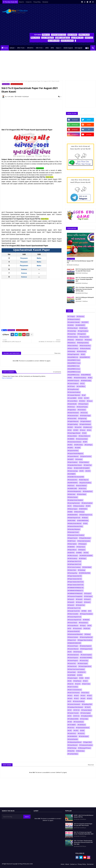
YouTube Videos (73, 754)
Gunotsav (80, 459)
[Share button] (32, 335)
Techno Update (86, 713)
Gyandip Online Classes (75, 465)
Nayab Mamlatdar (86, 538)
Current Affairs (73, 401)
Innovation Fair (73, 480)
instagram (75, 134)
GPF (86, 442)
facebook (75, 120)
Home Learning (73, 471)
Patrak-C (88, 599)
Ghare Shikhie (73, 436)
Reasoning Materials (87, 637)
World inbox (81, 751)
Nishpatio (82, 550)
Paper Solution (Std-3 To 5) (76, 582)
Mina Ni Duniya (80, 512)
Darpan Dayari (84, 404)
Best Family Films (86, 346)
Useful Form (72, 733)
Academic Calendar (74, 322)
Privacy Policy (37, 2)
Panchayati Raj (73, 573)
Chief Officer (82, 386)
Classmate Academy (75, 392)
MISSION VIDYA (73, 515)
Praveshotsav (84, 623)
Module (86, 518)
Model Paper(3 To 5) (86, 515)
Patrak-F (88, 602)
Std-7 (77, 698)
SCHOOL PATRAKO (87, 658)
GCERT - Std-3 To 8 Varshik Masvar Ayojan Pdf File (80, 262)
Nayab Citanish (73, 538)
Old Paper (83, 558)
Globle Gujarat (68, 48)
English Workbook (86, 424)
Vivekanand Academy (87, 745)
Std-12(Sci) (86, 693)
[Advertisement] (62, 19)
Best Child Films (73, 346)
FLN (70, 430)
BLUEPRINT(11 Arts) (74, 360)
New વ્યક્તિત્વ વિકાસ (54, 41)
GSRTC (71, 448)
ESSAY (71, 427)
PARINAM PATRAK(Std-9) (76, 593)
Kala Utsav (83, 488)
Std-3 (77, 696)
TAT (70, 710)
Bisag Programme (74, 354)
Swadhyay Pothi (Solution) (76, 707)
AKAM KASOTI (81, 325)
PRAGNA (87, 620)
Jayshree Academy (86, 483)
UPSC (52, 48)
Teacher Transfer (74, 713)
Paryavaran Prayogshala (76, 596)
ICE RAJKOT (72, 474)
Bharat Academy (74, 348)
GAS (85, 433)
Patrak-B (80, 599)
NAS (86, 523)
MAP (89, 506)
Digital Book (72, 410)
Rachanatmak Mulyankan (76, 634)
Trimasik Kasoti (79, 722)
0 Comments (57, 372)
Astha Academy (73, 337)
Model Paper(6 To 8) (75, 518)
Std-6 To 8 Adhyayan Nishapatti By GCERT (85, 298)
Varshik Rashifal (73, 739)
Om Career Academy (75, 567)
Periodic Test (81, 605)
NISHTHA (72, 553)
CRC (81, 398)
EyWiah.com (88, 427)
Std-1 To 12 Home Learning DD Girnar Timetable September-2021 (84, 279)
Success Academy (79, 701)
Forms (83, 430)
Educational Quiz (74, 416)
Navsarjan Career (74, 532)
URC (83, 731)
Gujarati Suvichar (86, 456)
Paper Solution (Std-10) (75, 576)
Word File (72, 751)
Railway (88, 634)
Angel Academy (84, 331)
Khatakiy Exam (88, 491)
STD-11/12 (39, 48)
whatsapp (75, 125)
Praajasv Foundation (87, 614)
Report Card (72, 640)
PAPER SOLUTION (85, 573)
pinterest (75, 129)
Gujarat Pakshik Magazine (76, 453)
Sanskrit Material (74, 649)
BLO (84, 354)
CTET (87, 398)
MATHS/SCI (84, 509)
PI (90, 611)
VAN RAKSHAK (73, 736)
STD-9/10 (30, 48)
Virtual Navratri (73, 745)
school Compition (87, 655)
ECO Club (85, 413)
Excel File (79, 427)
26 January (81, 316)
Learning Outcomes (74, 503)
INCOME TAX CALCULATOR (76, 477)
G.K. (90, 430)
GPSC (47, 48)
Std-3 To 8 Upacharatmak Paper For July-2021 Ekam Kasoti (85, 270)
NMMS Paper (89, 38)
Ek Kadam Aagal (86, 416)
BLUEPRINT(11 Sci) (74, 366)
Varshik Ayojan (84, 736)
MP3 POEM (72, 521)
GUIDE (78, 448)
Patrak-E (80, 602)
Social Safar (72, 672)
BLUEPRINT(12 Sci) (74, 375)
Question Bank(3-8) (74, 631)
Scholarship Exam (74, 655)
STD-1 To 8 (21, 48)
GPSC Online (79, 445)
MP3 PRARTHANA (83, 521)
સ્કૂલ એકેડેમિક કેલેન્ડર (77, 38)
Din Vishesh (82, 410)
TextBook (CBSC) (87, 716)
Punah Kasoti (6, 84)
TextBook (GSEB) (74, 719)
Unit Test (72, 728)
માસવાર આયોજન (72, 35)
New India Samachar (84, 541)
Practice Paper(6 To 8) (75, 620)
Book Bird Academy (81, 378)
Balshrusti (80, 340)
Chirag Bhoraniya (74, 389)
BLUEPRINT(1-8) (73, 357)
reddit (89, 125)
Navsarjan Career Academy (77, 535)
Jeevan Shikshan (82, 486)
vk (89, 129)
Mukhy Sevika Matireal (75, 523)
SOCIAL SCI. (82, 672)
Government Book (82, 439)
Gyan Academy (73, 462)
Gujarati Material (74, 456)
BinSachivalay (82, 351)
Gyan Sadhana (85, 462)
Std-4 (84, 696)
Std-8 (84, 698)
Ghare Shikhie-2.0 (85, 436)
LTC (70, 506)
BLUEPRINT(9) (86, 375)
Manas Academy (79, 506)
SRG (82, 678)
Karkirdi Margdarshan (75, 491)
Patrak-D (72, 602)
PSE (90, 626)
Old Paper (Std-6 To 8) (75, 564)
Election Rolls (73, 418)
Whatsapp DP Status (85, 748)
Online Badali (88, 567)
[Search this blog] (13, 817)
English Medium (86, 421)
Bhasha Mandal (86, 348)
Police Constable (74, 614)
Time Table (85, 719)
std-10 (78, 684)
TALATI (88, 707)
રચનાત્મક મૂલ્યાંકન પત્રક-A (59, 35)
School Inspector (74, 658)
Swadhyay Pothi (88, 704)
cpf (84, 395)
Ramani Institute (74, 637)
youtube (89, 134)
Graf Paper (89, 445)
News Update (73, 544)
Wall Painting (73, 748)
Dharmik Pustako (83, 407)
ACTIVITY (86, 322)
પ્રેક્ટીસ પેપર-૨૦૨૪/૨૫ (67, 41)
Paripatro (88, 593)
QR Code (87, 628)
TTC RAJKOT (72, 725)
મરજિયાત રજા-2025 (84, 35)
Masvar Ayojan (73, 509)
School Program (73, 661)
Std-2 (71, 696)
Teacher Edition (87, 710)
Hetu (71, 468)
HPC (82, 471)
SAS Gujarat (78, 48)
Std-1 (86, 681)
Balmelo (71, 340)
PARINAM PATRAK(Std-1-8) (76, 588)
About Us (22, 2)
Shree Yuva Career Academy (77, 669)
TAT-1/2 (77, 710)
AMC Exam (84, 328)
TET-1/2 (77, 716)
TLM (70, 722)
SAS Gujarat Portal (87, 649)
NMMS (80, 553)
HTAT (89, 471)
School (12, 48)
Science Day (85, 661)
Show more (57, 353)
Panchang (82, 570)
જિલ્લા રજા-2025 (35, 38)
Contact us (29, 2)
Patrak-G (72, 605)
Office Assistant (73, 556)
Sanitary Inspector (86, 646)
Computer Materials (75, 395)
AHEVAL (71, 325)
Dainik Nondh (73, 404)
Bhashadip (72, 351)
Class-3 (58, 48)
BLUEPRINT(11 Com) (75, 363)
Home (6, 48)
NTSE (87, 553)
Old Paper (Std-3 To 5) (75, 561)
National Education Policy (76, 526)
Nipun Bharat (73, 550)
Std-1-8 (71, 684)
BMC (71, 378)
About (67, 864)
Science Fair (72, 663)
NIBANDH (72, 547)
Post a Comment (7, 378)
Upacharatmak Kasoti (13, 81)
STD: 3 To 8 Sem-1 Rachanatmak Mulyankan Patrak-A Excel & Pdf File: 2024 (85, 289)
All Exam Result (73, 328)
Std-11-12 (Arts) (73, 687)
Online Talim (73, 570)
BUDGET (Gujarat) (74, 381)
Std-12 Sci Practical (74, 693)
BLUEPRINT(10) (85, 357)
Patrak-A (72, 599)
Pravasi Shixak (73, 623)
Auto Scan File (85, 337)
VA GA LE (82, 733)
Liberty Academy (88, 503)
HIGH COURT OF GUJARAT (82, 468)
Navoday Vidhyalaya (75, 529)
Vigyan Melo (88, 742)
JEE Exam (72, 486)
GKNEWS (72, 439)
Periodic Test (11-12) (75, 608)
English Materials (74, 421)
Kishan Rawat (82, 494)
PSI (70, 628)
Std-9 (90, 698)
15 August (72, 316)
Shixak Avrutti (73, 666)
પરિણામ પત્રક (46, 35)
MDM (71, 512)
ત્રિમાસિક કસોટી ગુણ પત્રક (63, 38)
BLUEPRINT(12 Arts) (74, 369)
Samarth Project (74, 646)
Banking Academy (84, 343)
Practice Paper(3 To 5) (75, 617)
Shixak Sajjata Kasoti (86, 666)
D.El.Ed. (83, 401)
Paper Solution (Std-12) (75, 579)
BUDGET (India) (87, 381)
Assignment (82, 334)
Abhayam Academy (74, 319)
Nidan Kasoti (82, 547)
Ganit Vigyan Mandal (75, 433)
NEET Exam (72, 541)
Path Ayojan (89, 596)
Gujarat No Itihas (74, 451)
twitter (89, 120)
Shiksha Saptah (83, 663)
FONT (76, 430)
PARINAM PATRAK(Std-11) (76, 591)
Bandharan (72, 343)
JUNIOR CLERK (73, 488)
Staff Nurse (78, 681)
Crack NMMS (73, 398)
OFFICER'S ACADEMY (87, 556)
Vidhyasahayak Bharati (75, 742)
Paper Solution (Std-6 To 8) (76, 585)
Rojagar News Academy (86, 640)
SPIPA (80, 675)
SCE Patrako (78, 652)
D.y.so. (90, 401)
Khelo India (72, 494)
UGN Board (82, 725)
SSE (70, 681)
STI (70, 701)
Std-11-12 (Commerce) (75, 690)
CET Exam (72, 386)
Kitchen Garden (73, 497)
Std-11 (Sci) (87, 684)
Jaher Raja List (84, 480)
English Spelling (73, 424)
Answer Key (72, 334)
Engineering (83, 418)
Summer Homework (75, 704)
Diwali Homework (74, 413)
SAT (70, 652)
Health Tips (88, 465)
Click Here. (49, 177)
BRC (91, 378)
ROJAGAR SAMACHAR (75, 643)
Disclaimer (45, 2)
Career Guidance (74, 383)
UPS (70, 731)
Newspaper (83, 544)
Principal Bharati (74, 626)
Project (84, 626)
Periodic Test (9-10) (74, 611)
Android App (73, 331)
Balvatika (89, 340)
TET (70, 716)
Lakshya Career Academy (76, 500)
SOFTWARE (72, 675)
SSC (88, 678)
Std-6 (71, 698)
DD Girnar (72, 407)
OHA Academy (73, 558)
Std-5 (90, 696)
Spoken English (73, 678)
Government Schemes (75, 442)
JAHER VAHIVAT (73, 483)
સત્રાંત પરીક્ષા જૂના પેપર (48, 38)
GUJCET (71, 459)
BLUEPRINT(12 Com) (75, 372)
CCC (83, 383)
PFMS (85, 611)
